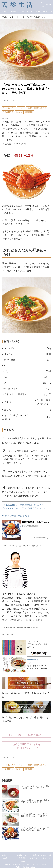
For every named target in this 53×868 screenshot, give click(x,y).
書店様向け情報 (39, 855)
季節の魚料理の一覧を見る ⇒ (17, 516)
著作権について (23, 855)
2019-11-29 (8, 100)
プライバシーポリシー (39, 858)
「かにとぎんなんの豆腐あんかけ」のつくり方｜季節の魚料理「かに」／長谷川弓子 (26, 89)
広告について (8, 855)
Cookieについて (26, 861)
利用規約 (22, 858)
